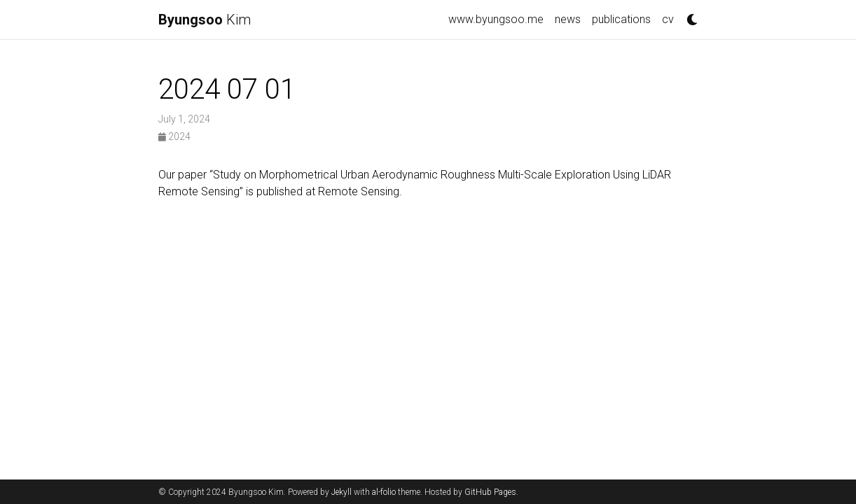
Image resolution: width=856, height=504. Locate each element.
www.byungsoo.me (496, 19)
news (568, 19)
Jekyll (341, 492)
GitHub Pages (490, 492)
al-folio (384, 492)
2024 (174, 136)
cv (668, 19)
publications (621, 19)
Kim (205, 20)
